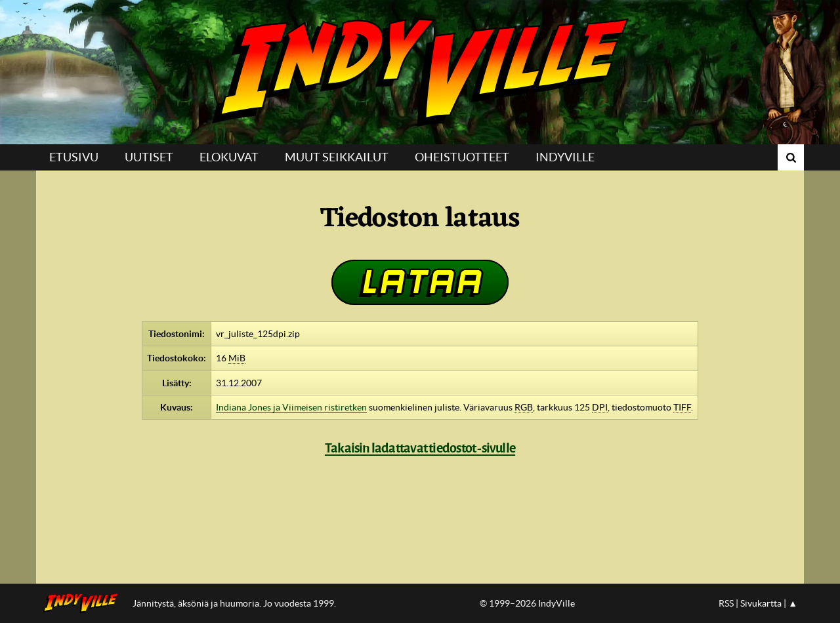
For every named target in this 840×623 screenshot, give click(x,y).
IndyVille (420, 72)
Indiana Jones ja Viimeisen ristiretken (291, 407)
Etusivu (74, 157)
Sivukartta (761, 603)
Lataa (420, 282)
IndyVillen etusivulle (84, 603)
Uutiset (149, 157)
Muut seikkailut (337, 157)
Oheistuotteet (462, 157)
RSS (726, 603)
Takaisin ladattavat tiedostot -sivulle (420, 448)
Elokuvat (229, 157)
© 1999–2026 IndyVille (527, 603)
